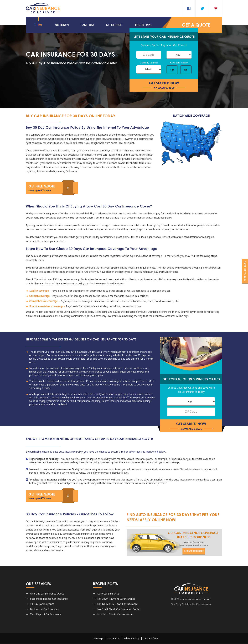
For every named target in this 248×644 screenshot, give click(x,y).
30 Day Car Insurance (42, 604)
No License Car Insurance (45, 609)
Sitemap (98, 639)
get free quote (50, 188)
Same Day (87, 25)
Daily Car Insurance (108, 594)
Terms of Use (151, 639)
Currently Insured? (149, 63)
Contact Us (113, 639)
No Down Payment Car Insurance (116, 599)
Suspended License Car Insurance (49, 599)
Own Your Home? (179, 63)
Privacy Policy (131, 639)
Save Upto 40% (245, 271)
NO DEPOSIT (115, 25)
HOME (39, 25)
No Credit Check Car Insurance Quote (118, 609)
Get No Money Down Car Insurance (117, 604)
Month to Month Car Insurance (115, 615)
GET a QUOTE (196, 25)
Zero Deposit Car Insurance (46, 615)
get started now (164, 86)
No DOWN (62, 25)
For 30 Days (143, 25)
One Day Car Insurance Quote (47, 594)
